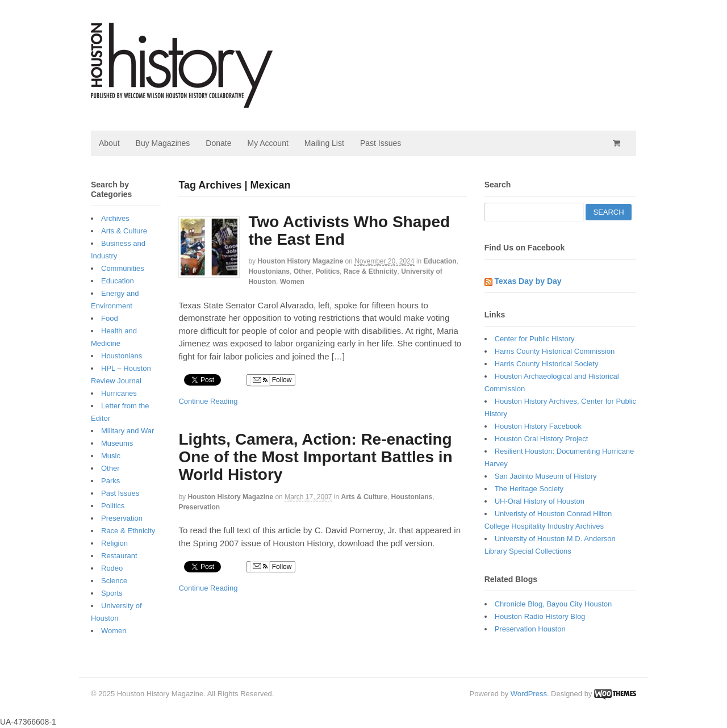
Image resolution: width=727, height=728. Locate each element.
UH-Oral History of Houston (540, 501)
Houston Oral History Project (542, 439)
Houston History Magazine (300, 261)
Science (114, 581)
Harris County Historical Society (547, 364)
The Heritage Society (529, 489)
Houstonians (269, 271)
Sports (112, 593)
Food (110, 318)
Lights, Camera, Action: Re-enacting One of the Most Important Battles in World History (315, 457)
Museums (117, 443)
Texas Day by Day (528, 281)
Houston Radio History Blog (540, 616)
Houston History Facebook (538, 426)
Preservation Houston (530, 629)
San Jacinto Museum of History (546, 476)
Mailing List (324, 143)
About (109, 143)
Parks (110, 481)
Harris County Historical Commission (555, 351)
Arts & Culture (364, 497)
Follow (271, 380)
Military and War (128, 431)
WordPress (529, 694)
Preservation (199, 507)
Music (111, 456)
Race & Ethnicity (371, 271)
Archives (115, 218)
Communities (123, 268)
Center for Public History (535, 339)
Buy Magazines (163, 143)
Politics (327, 271)
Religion (114, 543)
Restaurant (119, 556)
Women (292, 282)
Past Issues (381, 143)
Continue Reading (208, 401)
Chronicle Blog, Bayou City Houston (553, 604)
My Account (268, 143)
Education (440, 261)
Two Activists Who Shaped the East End (349, 231)
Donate (218, 143)
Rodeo (112, 568)
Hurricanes (119, 393)
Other (303, 271)
